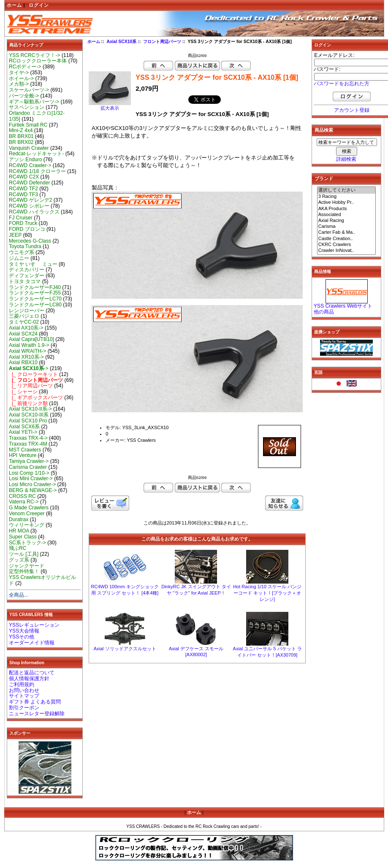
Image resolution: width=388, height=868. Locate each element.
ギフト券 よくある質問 (35, 702)
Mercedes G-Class (30, 241)
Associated (347, 215)
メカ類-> (19, 84)
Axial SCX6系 (24, 427)
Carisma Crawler (28, 467)
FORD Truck (23, 223)
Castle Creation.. (347, 239)
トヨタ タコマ (25, 281)
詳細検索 (346, 159)
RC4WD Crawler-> (30, 165)
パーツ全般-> (24, 96)
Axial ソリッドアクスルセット (125, 649)
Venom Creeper (27, 514)
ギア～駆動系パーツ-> (34, 102)
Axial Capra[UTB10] (31, 339)
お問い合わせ (24, 690)
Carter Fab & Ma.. (347, 233)
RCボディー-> (25, 67)
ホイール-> (21, 78)
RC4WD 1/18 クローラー (37, 171)
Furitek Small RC (28, 125)
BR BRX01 (21, 136)
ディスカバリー (27, 270)
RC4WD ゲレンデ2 (30, 200)
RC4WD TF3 (23, 195)
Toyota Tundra (25, 246)
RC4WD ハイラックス (34, 212)
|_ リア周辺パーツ (31, 386)
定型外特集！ (24, 571)
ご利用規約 (22, 684)
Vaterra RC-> (24, 502)
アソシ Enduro (25, 160)
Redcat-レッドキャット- (36, 154)
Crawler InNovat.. (347, 251)
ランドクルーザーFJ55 (35, 293)
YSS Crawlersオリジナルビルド (42, 580)
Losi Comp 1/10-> (29, 473)
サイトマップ (24, 696)
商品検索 (324, 130)
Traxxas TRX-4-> (28, 438)
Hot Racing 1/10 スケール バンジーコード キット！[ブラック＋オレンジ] (267, 593)
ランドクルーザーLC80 (35, 305)
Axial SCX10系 (121, 42)
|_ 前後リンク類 (28, 403)
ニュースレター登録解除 (37, 714)
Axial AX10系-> (26, 328)
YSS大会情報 (24, 631)
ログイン (39, 5)
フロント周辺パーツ (162, 42)
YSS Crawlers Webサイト (343, 306)
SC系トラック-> (27, 543)
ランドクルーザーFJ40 (35, 287)
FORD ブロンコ (27, 229)
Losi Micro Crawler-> (32, 484)
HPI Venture (23, 455)
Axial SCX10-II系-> (30, 409)
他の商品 (324, 312)
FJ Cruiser (21, 218)
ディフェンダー (27, 276)
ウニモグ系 (22, 252)
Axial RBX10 (23, 362)
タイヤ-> (19, 73)
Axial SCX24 (23, 334)
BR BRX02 (21, 142)
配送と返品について (32, 673)
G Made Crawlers (29, 508)
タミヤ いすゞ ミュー (33, 264)
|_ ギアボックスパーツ (36, 397)
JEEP (15, 235)
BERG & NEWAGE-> (33, 490)
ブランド (324, 178)
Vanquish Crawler (29, 148)
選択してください (347, 190)
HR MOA (19, 531)
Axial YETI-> (23, 432)
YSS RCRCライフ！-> (35, 55)
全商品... (19, 595)
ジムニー (19, 258)
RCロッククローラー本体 (38, 61)
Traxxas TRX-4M (28, 444)
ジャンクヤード (27, 566)
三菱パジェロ (24, 316)
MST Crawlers (25, 450)
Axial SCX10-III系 (29, 415)
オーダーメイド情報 (32, 643)
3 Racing (347, 197)
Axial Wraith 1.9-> (29, 345)
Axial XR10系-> (26, 357)
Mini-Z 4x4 (21, 130)
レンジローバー (27, 311)
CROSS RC (22, 496)
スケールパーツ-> (29, 90)
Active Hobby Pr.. (347, 203)
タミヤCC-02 (24, 322)
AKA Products (347, 209)
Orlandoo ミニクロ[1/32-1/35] (37, 116)
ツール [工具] (24, 554)
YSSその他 (22, 637)
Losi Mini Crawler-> (31, 479)
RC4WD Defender (29, 183)
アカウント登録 (352, 110)
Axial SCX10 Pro (28, 421)
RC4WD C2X (24, 177)
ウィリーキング (27, 525)
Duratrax (19, 519)
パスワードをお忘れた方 (342, 84)
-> (29, 368)
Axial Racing (347, 221)
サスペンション (27, 107)
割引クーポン (24, 708)
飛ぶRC (18, 548)
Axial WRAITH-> (27, 351)
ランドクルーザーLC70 (35, 299)
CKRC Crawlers (347, 245)
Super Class (23, 537)
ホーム (14, 5)
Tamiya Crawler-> (29, 461)
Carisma (347, 227)
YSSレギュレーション (34, 625)
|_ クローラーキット (33, 374)
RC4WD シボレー (29, 206)
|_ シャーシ (23, 392)
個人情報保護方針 (29, 679)
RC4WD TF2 (23, 189)
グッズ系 (19, 560)
